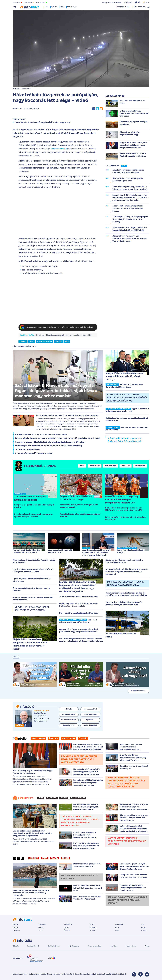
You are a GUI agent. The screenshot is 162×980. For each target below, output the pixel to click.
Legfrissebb (119, 925)
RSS (113, 974)
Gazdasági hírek (131, 946)
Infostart (17, 109)
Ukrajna (55, 7)
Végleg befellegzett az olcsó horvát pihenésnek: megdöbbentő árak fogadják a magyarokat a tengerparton (32, 833)
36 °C (146, 2)
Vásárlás (52, 798)
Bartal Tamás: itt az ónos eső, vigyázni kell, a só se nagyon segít (43, 122)
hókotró (59, 341)
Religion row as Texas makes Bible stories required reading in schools (127, 900)
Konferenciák (69, 738)
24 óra (46, 7)
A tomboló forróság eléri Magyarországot (34, 453)
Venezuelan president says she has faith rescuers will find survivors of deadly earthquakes (31, 893)
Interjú (66, 928)
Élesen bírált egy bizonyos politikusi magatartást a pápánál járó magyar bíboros (127, 398)
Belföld (31, 335)
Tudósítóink (68, 925)
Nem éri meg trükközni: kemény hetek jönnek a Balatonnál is (27, 551)
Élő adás (69, 709)
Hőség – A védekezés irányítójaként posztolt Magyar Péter (42, 435)
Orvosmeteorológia (94, 946)
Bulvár (92, 925)
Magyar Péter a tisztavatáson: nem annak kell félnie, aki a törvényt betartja (125, 376)
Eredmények (110, 466)
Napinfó (92, 930)
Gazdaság (16, 930)
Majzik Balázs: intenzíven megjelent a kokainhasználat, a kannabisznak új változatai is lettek (30, 644)
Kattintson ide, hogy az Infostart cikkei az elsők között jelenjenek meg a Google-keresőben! (59, 327)
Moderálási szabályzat (90, 974)
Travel (55, 858)
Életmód (67, 930)
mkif (67, 341)
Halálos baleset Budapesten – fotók (122, 635)
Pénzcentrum (38, 738)
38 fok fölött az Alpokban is (27, 450)
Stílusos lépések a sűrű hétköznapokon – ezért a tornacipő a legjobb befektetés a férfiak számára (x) (127, 572)
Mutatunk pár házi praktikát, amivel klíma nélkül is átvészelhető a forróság (49, 446)
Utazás (64, 798)
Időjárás (143, 930)
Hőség (63, 7)
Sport (45, 858)
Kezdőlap (23, 335)
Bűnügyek (93, 928)
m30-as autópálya (45, 341)
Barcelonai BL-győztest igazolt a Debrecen (79, 613)
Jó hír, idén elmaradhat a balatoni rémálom (78, 597)
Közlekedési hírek (54, 946)
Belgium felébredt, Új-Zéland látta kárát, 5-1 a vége (76, 498)
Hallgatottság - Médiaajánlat (40, 974)
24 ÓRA (124, 166)
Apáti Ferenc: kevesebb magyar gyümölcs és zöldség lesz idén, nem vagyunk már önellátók (96, 553)
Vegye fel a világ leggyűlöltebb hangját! (130, 551)
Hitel (41, 798)
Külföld (15, 928)
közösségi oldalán (59, 149)
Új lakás (83, 738)
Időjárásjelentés (73, 946)
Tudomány (42, 925)
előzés (31, 341)
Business (34, 858)
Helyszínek (140, 466)
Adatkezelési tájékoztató (72, 974)
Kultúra (41, 928)
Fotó (142, 925)
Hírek (82, 466)
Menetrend (95, 466)
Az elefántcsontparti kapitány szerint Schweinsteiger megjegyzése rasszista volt (122, 500)
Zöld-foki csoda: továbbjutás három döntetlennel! (30, 498)
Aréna (147, 946)
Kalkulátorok (78, 798)
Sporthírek (113, 946)
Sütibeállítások (121, 974)
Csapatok (125, 466)
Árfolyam (53, 738)
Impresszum (57, 974)
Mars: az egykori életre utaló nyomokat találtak (60, 551)
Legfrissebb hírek (33, 946)
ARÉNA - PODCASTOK (139, 7)
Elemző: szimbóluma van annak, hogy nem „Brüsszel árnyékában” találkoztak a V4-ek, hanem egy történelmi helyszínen (78, 587)
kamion (23, 341)
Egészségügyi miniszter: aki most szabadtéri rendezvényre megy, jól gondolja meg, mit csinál (58, 438)
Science (65, 858)
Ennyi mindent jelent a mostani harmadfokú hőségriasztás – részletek (67, 416)
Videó (117, 930)
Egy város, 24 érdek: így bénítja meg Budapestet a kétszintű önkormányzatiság (79, 759)
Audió (117, 928)
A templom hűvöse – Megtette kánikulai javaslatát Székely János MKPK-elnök (50, 442)
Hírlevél (143, 928)
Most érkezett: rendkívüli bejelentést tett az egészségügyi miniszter (127, 841)
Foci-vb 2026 (72, 7)
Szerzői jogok (105, 974)
